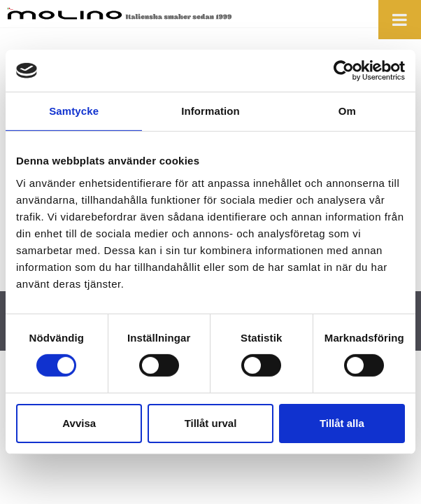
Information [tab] (210, 111)
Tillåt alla (342, 423)
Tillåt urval (211, 423)
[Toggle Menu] (400, 20)
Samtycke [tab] (74, 111)
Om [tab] (347, 111)
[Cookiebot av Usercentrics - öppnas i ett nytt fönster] (344, 71)
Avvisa (79, 423)
